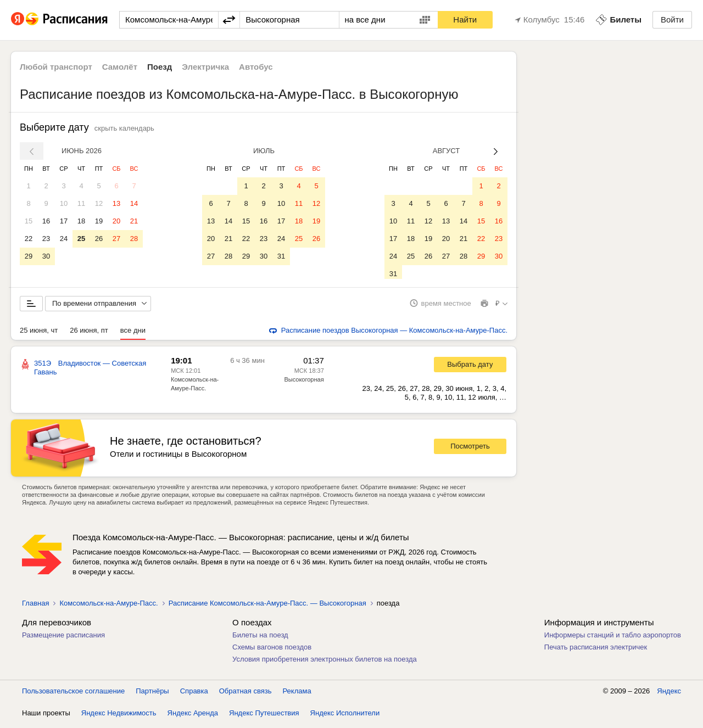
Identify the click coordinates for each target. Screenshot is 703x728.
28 (134, 239)
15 (29, 221)
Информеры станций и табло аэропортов (613, 639)
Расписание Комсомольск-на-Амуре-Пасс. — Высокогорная (267, 607)
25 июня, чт (39, 334)
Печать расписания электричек (596, 651)
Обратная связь (246, 695)
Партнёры (152, 695)
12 (99, 203)
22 (29, 239)
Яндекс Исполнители (345, 717)
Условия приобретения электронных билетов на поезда (325, 663)
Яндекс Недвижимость (119, 717)
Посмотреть (470, 450)
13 (116, 203)
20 (116, 221)
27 (116, 239)
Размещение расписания (63, 639)
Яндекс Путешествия (264, 717)
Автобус (256, 67)
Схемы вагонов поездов (272, 651)
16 (46, 221)
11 (81, 203)
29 (29, 256)
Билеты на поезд (260, 639)
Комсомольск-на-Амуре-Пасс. (108, 607)
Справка (194, 695)
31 (281, 256)
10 (64, 203)
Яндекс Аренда (193, 717)
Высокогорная (304, 383)
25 (81, 239)
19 (99, 221)
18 (81, 221)
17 (64, 221)
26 (99, 239)
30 (46, 256)
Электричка (205, 67)
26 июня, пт (89, 334)
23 (46, 239)
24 (64, 239)
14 (134, 203)
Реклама (297, 695)
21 (134, 221)
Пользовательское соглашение (73, 695)
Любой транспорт (56, 67)
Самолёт (120, 67)
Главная (35, 607)
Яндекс (669, 695)
